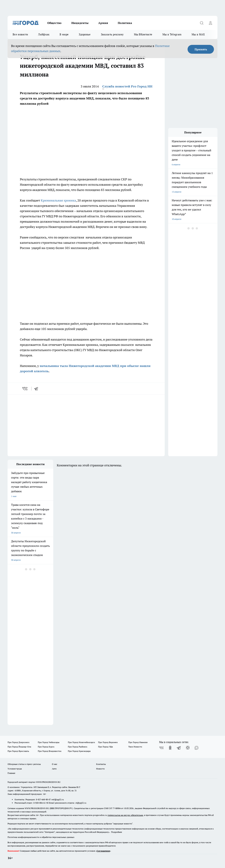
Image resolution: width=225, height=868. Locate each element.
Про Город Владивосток (50, 751)
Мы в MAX (198, 34)
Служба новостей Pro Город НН (127, 86)
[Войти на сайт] (210, 23)
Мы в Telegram (172, 34)
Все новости (20, 34)
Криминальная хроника (58, 200)
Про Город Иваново (138, 742)
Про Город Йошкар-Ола (19, 747)
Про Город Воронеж (108, 742)
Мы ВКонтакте (143, 34)
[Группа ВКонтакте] (161, 748)
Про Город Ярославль (18, 751)
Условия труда (15, 769)
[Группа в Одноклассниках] (170, 748)
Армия (103, 23)
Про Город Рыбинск (78, 747)
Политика (125, 23)
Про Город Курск (46, 747)
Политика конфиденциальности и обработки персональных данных (41, 837)
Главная (11, 773)
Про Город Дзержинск (18, 742)
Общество (54, 23)
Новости (100, 769)
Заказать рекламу (112, 34)
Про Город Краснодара (79, 751)
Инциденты (80, 23)
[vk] (25, 389)
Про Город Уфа (105, 747)
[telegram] (37, 389)
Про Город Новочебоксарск (81, 742)
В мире (64, 34)
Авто (54, 769)
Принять (201, 49)
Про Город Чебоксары (49, 742)
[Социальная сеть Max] (197, 748)
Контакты (101, 764)
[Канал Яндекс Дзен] (188, 748)
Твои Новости (135, 747)
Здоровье (85, 34)
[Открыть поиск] (202, 23)
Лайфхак (44, 34)
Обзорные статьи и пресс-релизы (24, 764)
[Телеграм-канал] (179, 748)
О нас (55, 764)
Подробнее (117, 832)
